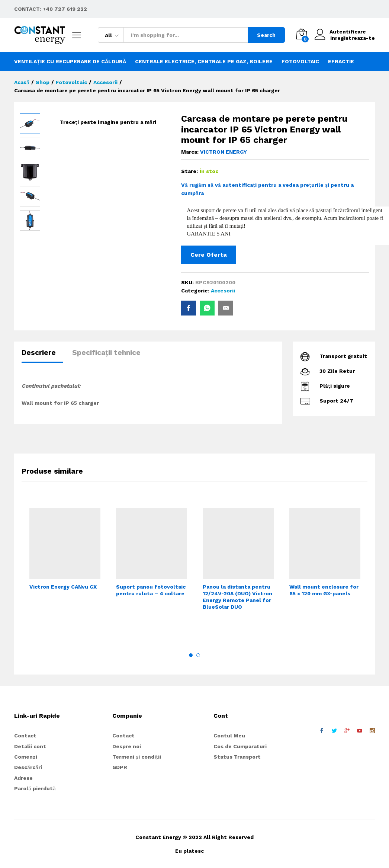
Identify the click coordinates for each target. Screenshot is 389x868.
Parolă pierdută (35, 788)
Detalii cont (30, 746)
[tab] (42, 356)
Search (266, 35)
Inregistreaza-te (353, 38)
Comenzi (26, 757)
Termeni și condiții (137, 757)
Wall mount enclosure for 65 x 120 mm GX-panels (324, 590)
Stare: (189, 171)
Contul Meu (229, 736)
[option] (65, 560)
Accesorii (223, 291)
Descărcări (28, 767)
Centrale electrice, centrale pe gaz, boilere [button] (204, 61)
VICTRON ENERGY (224, 152)
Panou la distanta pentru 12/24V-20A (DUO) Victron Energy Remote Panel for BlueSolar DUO (237, 597)
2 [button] (198, 655)
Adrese (23, 778)
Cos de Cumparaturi (240, 746)
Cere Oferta (209, 255)
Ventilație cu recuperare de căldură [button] (70, 61)
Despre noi (127, 746)
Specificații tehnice (106, 353)
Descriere (39, 353)
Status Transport (237, 757)
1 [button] (191, 655)
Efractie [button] (341, 61)
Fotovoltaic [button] (300, 61)
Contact (25, 736)
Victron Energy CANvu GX (63, 587)
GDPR (120, 767)
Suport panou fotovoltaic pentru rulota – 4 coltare (151, 590)
